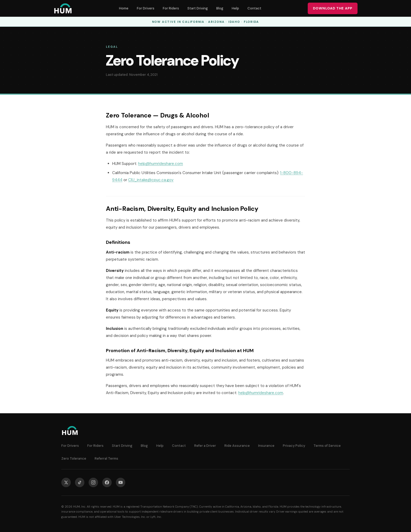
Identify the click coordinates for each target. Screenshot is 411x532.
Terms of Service (327, 446)
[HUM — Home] (63, 8)
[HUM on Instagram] (93, 482)
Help (235, 8)
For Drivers (146, 8)
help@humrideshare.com (161, 164)
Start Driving (198, 8)
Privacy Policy (294, 446)
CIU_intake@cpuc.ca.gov (151, 180)
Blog (220, 8)
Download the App (333, 8)
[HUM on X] (66, 482)
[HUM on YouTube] (121, 482)
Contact (254, 8)
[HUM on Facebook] (107, 482)
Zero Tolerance (74, 458)
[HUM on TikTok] (80, 482)
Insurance (266, 446)
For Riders (171, 8)
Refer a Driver (205, 446)
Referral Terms (106, 458)
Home (124, 8)
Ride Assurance (237, 446)
